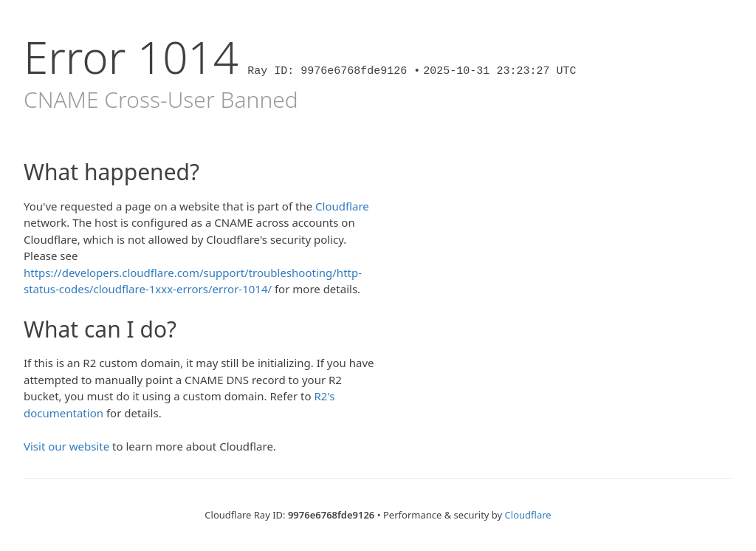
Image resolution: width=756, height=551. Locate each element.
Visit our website (66, 446)
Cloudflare (342, 206)
